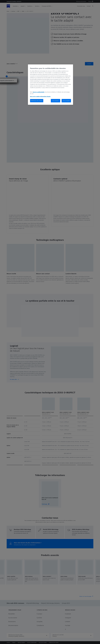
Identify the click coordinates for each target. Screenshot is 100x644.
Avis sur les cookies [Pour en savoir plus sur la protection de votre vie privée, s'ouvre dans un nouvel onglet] (35, 96)
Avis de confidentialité (39, 92)
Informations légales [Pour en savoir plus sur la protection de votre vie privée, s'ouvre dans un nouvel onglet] (45, 96)
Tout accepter (66, 101)
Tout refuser (56, 101)
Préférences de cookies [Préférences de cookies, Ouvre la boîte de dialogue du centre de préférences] (37, 101)
